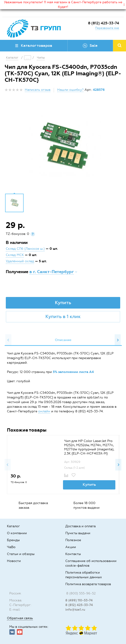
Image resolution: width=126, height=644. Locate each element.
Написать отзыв (38, 90)
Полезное (73, 540)
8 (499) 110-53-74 (79, 600)
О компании (17, 533)
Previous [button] (8, 340)
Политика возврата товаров (88, 584)
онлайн (44, 411)
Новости (14, 561)
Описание (63, 340)
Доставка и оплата (80, 526)
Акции (71, 547)
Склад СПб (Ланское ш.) (25, 249)
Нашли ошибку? (70, 90)
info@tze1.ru (75, 610)
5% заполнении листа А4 (73, 372)
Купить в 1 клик (63, 316)
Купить (63, 303)
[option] (63, 147)
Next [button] (118, 340)
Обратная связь (20, 618)
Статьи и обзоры (21, 554)
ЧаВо (11, 547)
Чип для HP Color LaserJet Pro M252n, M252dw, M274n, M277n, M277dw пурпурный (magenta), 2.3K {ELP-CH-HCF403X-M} (89, 447)
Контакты (73, 554)
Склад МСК (15, 255)
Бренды (13, 540)
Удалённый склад (20, 261)
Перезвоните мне (107, 28)
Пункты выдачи (78, 533)
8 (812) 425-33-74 (104, 23)
